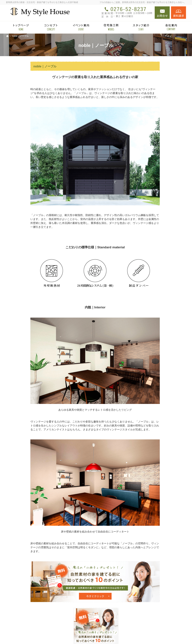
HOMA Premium (159, 175)
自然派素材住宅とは (158, 190)
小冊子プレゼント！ (158, 272)
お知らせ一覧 (154, 287)
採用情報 (151, 265)
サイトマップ (154, 302)
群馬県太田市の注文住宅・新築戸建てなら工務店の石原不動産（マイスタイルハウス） (122, 635)
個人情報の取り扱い (158, 295)
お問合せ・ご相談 (156, 279)
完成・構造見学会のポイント (163, 227)
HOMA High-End (159, 164)
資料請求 (178, 13)
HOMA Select (157, 170)
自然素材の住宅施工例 (159, 220)
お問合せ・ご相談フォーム (163, 619)
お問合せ (162, 13)
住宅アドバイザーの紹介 (160, 257)
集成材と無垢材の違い (159, 205)
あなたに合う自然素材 (159, 212)
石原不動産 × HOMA (158, 157)
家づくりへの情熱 (156, 250)
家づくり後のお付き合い (160, 235)
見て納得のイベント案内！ (162, 182)
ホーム (150, 149)
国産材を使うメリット (159, 197)
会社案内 (151, 242)
